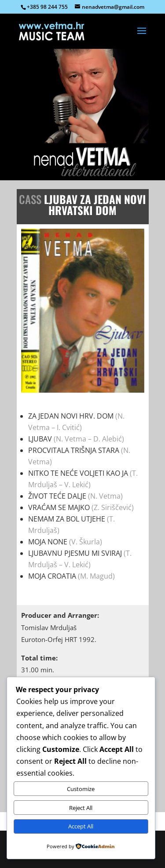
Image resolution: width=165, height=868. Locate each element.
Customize (81, 789)
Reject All (81, 808)
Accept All (81, 826)
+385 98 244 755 (47, 7)
